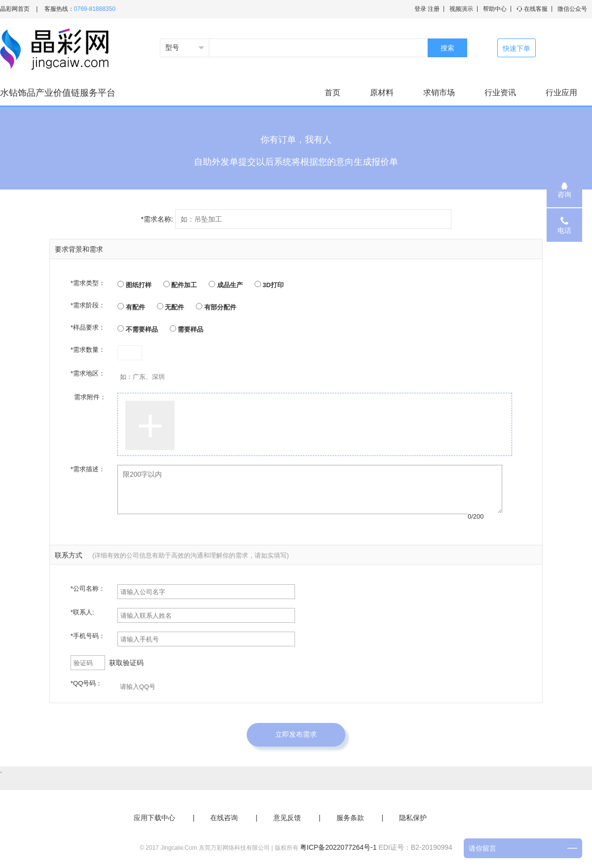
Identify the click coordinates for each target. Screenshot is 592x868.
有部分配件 (216, 307)
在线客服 (532, 9)
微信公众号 (572, 9)
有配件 (131, 307)
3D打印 (269, 285)
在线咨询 (224, 818)
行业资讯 (500, 93)
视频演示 (461, 9)
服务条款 (350, 818)
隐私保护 (413, 818)
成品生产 (226, 285)
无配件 (171, 307)
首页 (333, 93)
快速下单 (517, 48)
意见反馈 (287, 818)
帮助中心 (495, 9)
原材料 (382, 93)
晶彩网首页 (15, 9)
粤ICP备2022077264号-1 (338, 847)
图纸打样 (134, 285)
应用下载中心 (154, 818)
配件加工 (180, 285)
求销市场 (439, 93)
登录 (420, 9)
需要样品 (187, 329)
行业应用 (561, 93)
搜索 (447, 48)
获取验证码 (126, 663)
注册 (434, 9)
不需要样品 (138, 329)
